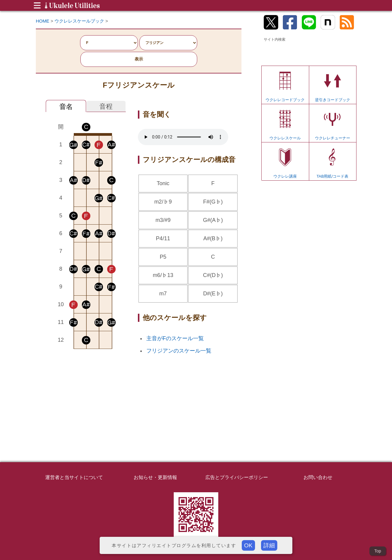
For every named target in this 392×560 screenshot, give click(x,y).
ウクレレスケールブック (79, 21)
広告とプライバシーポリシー (237, 477)
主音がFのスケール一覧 (175, 338)
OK (248, 545)
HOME (43, 21)
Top (378, 551)
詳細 (269, 545)
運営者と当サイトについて (74, 477)
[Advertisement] (86, 398)
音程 (106, 106)
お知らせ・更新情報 (155, 477)
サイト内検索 (275, 39)
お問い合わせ (318, 477)
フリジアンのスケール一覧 (179, 351)
